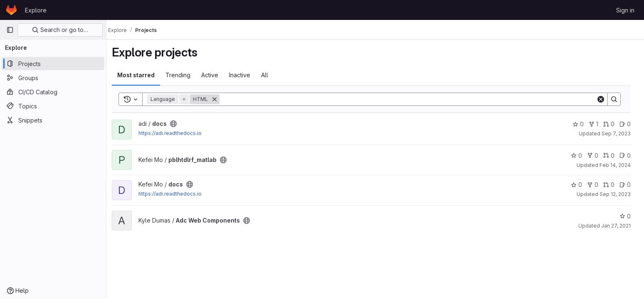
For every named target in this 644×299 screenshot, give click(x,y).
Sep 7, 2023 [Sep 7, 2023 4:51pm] (619, 134)
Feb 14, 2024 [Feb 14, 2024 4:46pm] (618, 165)
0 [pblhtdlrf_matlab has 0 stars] (580, 156)
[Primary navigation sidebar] (10, 30)
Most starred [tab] (141, 75)
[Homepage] (11, 10)
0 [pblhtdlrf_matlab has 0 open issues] (628, 156)
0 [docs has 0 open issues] (628, 124)
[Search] (412, 99)
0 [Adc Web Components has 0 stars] (628, 216)
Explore (36, 10)
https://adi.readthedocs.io (175, 133)
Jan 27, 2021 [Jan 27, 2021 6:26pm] (619, 226)
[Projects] (53, 64)
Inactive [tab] (244, 75)
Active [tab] (214, 75)
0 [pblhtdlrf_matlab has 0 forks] (596, 156)
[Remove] (219, 99)
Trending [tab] (183, 75)
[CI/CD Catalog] (53, 92)
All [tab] (269, 75)
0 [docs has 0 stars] (581, 124)
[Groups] (53, 78)
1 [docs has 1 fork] (597, 124)
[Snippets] (53, 120)
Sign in (625, 10)
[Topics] (53, 106)
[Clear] (604, 99)
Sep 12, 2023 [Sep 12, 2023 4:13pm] (618, 194)
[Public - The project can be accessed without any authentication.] (178, 124)
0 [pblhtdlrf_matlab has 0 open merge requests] (612, 156)
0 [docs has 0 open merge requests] (612, 124)
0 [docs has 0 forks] (596, 185)
